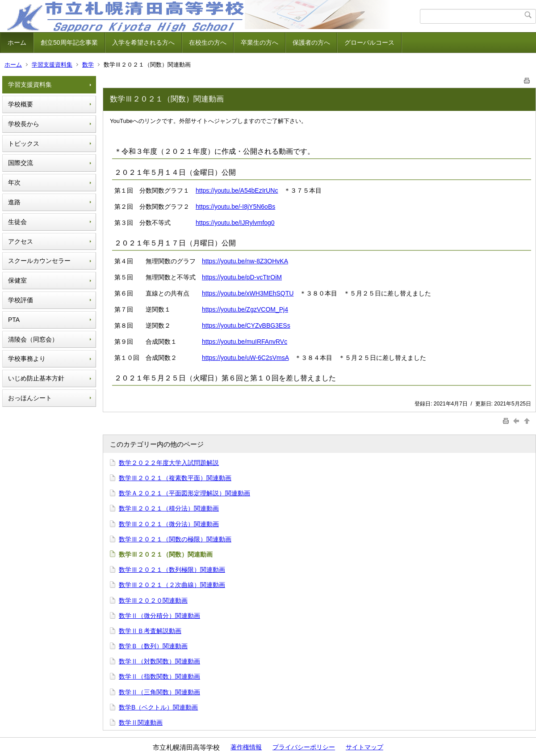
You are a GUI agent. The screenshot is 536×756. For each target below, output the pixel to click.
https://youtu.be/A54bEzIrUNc (237, 190)
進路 (14, 202)
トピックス (24, 144)
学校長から (24, 124)
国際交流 (21, 163)
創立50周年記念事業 (69, 42)
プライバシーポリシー (304, 747)
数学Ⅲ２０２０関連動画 (153, 600)
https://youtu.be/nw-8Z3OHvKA (245, 261)
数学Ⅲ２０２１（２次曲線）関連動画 (172, 585)
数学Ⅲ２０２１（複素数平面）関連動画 (175, 478)
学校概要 (21, 104)
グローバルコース (369, 42)
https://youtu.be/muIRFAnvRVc (245, 342)
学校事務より (27, 359)
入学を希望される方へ (143, 42)
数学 (88, 65)
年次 (14, 182)
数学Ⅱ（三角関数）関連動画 (159, 692)
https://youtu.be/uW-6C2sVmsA (245, 358)
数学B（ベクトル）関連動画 (158, 707)
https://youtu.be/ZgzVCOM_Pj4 (245, 309)
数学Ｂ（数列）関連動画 (153, 646)
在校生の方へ (208, 42)
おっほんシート (30, 398)
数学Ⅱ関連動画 (141, 722)
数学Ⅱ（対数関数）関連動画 (159, 661)
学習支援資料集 (52, 65)
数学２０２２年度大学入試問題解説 (169, 463)
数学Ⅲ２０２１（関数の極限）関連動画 (175, 539)
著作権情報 (246, 747)
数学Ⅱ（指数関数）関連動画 (159, 676)
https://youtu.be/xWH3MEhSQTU (248, 293)
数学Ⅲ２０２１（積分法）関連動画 (169, 508)
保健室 (17, 280)
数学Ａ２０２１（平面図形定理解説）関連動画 (184, 493)
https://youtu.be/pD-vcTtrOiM (242, 277)
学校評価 (21, 300)
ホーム (17, 42)
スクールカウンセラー (39, 261)
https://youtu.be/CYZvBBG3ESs (246, 325)
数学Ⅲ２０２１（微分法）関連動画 (169, 524)
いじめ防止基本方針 (36, 378)
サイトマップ (364, 747)
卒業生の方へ (260, 42)
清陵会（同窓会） (33, 339)
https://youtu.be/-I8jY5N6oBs (235, 207)
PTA (14, 320)
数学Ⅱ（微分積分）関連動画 (159, 616)
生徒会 (17, 222)
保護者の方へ (311, 42)
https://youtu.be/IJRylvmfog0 (235, 223)
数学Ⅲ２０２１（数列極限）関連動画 (172, 570)
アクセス (21, 241)
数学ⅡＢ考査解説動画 (150, 631)
